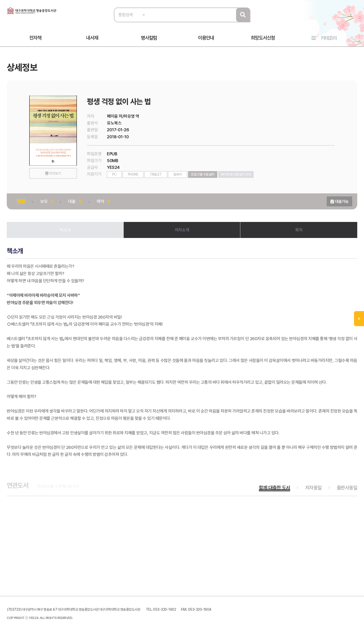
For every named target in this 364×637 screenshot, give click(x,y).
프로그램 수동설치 (203, 174)
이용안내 (206, 38)
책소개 (65, 230)
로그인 (356, 19)
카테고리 (329, 38)
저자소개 (182, 230)
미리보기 (55, 173)
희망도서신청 (263, 38)
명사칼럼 (149, 38)
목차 (299, 230)
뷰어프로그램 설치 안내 (236, 174)
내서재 (92, 38)
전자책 (35, 38)
